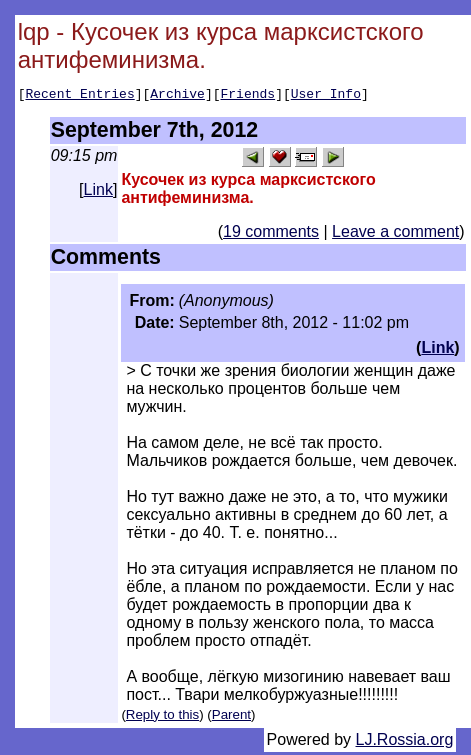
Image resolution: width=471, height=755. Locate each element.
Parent (231, 717)
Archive (177, 96)
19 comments (271, 234)
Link (98, 192)
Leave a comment (395, 234)
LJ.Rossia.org (405, 742)
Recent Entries (79, 96)
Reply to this (162, 717)
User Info (326, 96)
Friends (248, 96)
